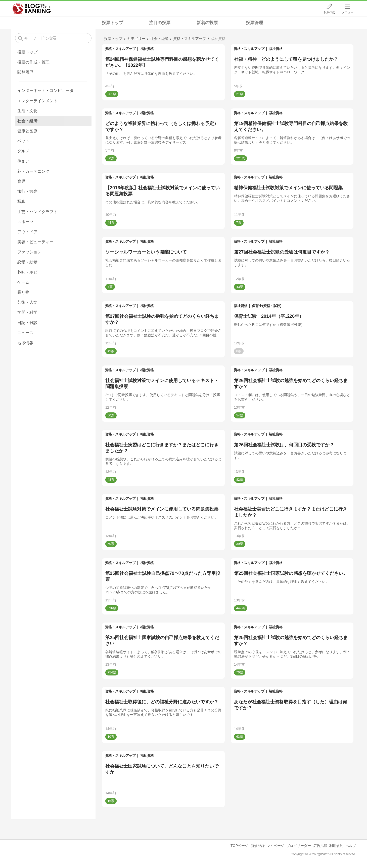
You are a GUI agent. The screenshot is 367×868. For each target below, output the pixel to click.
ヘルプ (351, 846)
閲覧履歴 (25, 72)
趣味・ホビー (29, 272)
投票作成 (329, 12)
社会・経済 (27, 121)
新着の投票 (207, 23)
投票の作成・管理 (33, 62)
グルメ (23, 151)
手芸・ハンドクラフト (37, 212)
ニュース (25, 333)
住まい (23, 161)
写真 (21, 201)
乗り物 (23, 292)
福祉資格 (147, 49)
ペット (23, 141)
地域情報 (25, 343)
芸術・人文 (27, 302)
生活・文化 (27, 111)
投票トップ (112, 23)
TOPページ (239, 846)
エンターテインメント (37, 101)
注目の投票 (160, 23)
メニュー (348, 12)
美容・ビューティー (35, 242)
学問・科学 (27, 312)
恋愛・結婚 (27, 262)
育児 (21, 181)
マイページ (276, 846)
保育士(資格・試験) (267, 306)
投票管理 (254, 23)
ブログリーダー (299, 846)
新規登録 (258, 846)
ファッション (29, 252)
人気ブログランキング (32, 9)
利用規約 (336, 846)
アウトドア (27, 232)
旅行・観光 (27, 191)
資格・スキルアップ (120, 49)
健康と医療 (27, 131)
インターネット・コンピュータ (45, 90)
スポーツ (25, 222)
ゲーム (23, 282)
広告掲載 (320, 846)
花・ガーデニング (33, 171)
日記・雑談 (27, 323)
